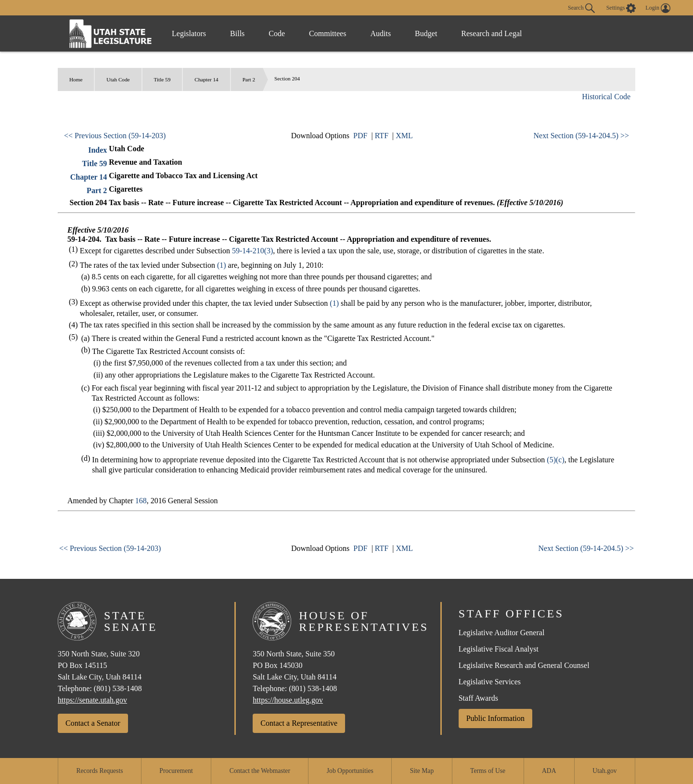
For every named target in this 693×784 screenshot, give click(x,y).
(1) (222, 265)
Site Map (422, 771)
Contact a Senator (93, 723)
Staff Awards (478, 698)
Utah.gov (604, 771)
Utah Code (118, 79)
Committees (327, 33)
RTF (382, 136)
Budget (426, 33)
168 (141, 501)
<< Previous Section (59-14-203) (115, 136)
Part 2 (249, 79)
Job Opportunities (350, 771)
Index (97, 150)
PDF (360, 136)
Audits (380, 33)
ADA (549, 771)
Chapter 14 (206, 79)
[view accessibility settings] (621, 8)
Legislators (189, 33)
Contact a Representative (299, 723)
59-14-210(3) (252, 251)
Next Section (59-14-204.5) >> (581, 136)
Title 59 (162, 79)
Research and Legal (491, 33)
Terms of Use (488, 771)
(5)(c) (555, 460)
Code (277, 33)
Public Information (495, 718)
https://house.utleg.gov (288, 700)
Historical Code (606, 97)
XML (404, 136)
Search (581, 8)
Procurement (176, 771)
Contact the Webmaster (260, 771)
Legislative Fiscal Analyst (499, 649)
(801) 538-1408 (118, 688)
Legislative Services (490, 682)
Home (76, 79)
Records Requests (99, 771)
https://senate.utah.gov (92, 700)
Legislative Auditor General (502, 633)
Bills (237, 33)
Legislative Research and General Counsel (524, 665)
